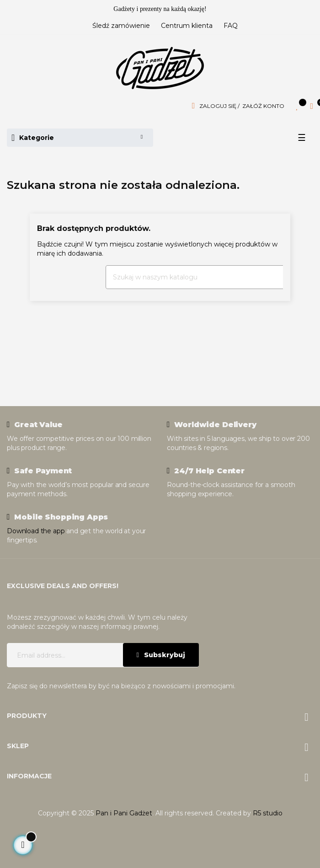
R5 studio (268, 813)
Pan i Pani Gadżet (124, 813)
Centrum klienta (187, 26)
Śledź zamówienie (121, 26)
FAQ (231, 26)
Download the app (36, 531)
